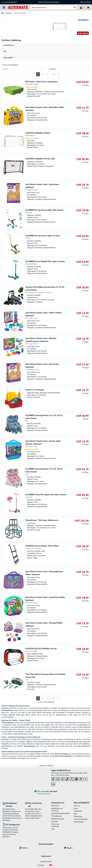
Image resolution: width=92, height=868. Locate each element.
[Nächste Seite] (59, 74)
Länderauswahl (46, 861)
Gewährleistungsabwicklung (59, 813)
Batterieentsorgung (58, 819)
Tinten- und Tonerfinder (55, 825)
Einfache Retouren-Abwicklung (49, 2)
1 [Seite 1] (38, 74)
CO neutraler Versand (9, 2)
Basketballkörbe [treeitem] (9, 45)
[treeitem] (46, 57)
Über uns (77, 806)
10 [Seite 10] (54, 74)
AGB (75, 814)
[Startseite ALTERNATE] (18, 7)
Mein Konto (55, 806)
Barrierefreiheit (79, 822)
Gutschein (55, 821)
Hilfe (82, 2)
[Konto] (82, 7)
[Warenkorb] (88, 7)
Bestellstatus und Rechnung (57, 810)
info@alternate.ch (36, 816)
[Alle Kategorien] (4, 7)
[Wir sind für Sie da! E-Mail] (35, 805)
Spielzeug (9, 13)
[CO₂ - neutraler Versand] (46, 791)
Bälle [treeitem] (5, 51)
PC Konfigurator (57, 816)
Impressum (46, 856)
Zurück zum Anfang (46, 766)
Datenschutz (78, 816)
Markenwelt (78, 811)
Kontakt (88, 2)
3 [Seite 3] (47, 74)
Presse (76, 808)
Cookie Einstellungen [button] (81, 819)
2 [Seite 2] (43, 74)
